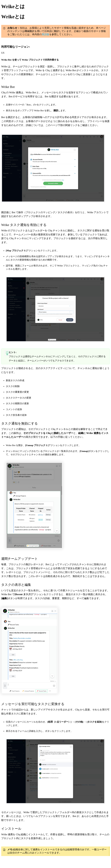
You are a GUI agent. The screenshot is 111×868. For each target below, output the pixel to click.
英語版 (46, 34)
